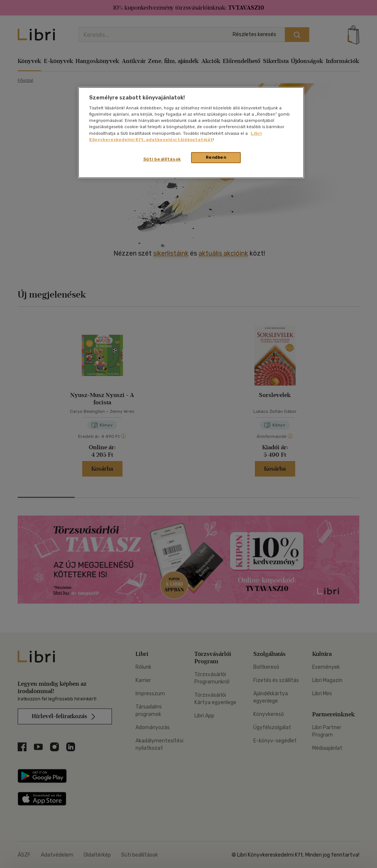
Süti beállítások (162, 159)
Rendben (216, 157)
